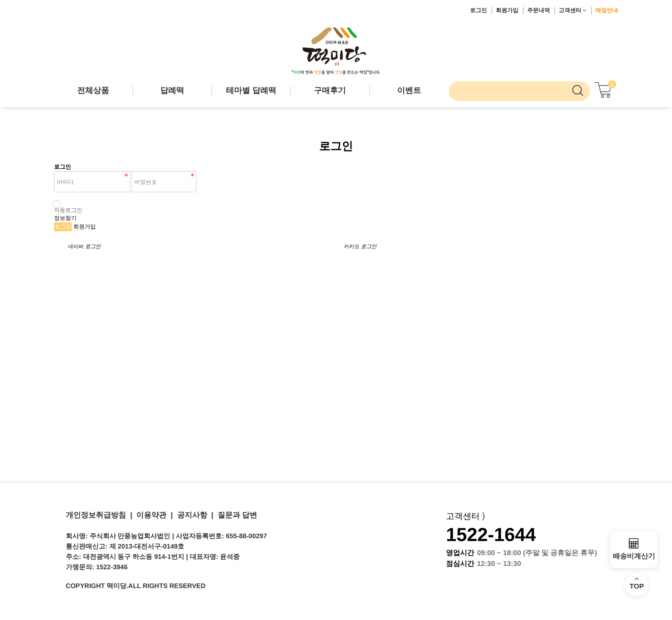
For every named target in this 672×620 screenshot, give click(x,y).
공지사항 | (193, 515)
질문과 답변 (235, 515)
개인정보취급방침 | (99, 515)
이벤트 (409, 90)
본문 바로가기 (0, 0)
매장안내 (607, 10)
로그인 (478, 10)
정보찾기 (65, 218)
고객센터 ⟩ (465, 516)
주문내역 (539, 10)
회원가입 (507, 10)
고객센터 (573, 10)
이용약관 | (152, 515)
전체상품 (93, 90)
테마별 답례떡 (251, 90)
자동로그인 (68, 207)
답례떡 (172, 90)
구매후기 (330, 90)
